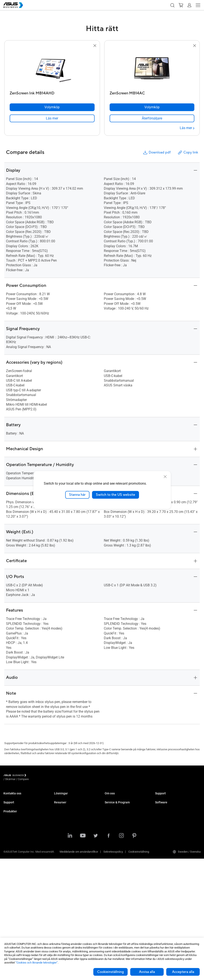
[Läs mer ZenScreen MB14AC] (187, 128)
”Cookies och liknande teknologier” (37, 963)
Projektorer (10, 875)
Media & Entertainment (68, 846)
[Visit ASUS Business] (16, 776)
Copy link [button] (188, 153)
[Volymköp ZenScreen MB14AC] (152, 107)
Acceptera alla (183, 972)
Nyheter (59, 894)
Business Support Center (170, 797)
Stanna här (77, 495)
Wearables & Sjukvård (17, 920)
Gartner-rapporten (65, 901)
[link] (52, 118)
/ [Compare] (47, 776)
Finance (59, 853)
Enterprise (60, 804)
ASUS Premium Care (16, 833)
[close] (165, 477)
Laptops (8, 849)
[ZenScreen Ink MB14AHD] (52, 92)
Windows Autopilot (166, 833)
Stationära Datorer (14, 856)
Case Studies (62, 888)
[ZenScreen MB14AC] (152, 92)
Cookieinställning (110, 972)
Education (60, 810)
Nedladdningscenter (16, 826)
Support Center (12, 814)
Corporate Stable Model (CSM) (123, 826)
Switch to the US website (116, 495)
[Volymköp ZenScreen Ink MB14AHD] (52, 107)
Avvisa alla (147, 972)
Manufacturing (63, 829)
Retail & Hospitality (65, 817)
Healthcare (61, 823)
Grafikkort (9, 894)
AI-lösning (60, 865)
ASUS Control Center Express (173, 826)
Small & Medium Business (70, 797)
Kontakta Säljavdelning (17, 797)
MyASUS (160, 814)
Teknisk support (13, 820)
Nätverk (8, 907)
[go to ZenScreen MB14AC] (152, 69)
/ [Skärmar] (34, 776)
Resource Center (64, 882)
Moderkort (10, 888)
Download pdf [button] (157, 153)
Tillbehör (9, 933)
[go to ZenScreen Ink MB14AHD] (52, 69)
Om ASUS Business (117, 797)
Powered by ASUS (116, 833)
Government (61, 859)
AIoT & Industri (12, 900)
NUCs (7, 862)
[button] (172, 5)
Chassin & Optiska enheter (20, 913)
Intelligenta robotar (15, 926)
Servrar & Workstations (17, 881)
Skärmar (9, 868)
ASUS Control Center (167, 820)
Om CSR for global (116, 804)
